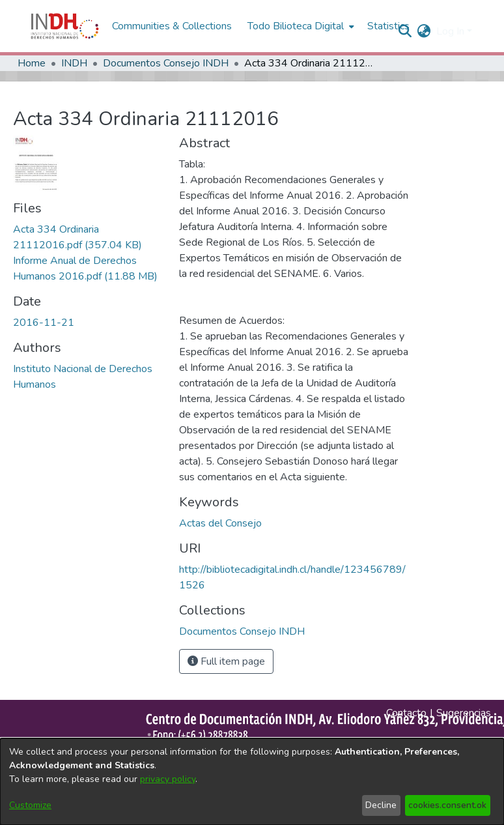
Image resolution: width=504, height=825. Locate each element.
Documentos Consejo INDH (166, 63)
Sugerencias (464, 713)
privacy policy (168, 779)
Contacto (406, 713)
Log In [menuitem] (450, 31)
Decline (381, 805)
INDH (74, 63)
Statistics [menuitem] (388, 26)
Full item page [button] (226, 661)
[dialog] (252, 782)
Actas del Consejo (220, 523)
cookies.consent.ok (447, 805)
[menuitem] (424, 31)
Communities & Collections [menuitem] (172, 26)
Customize (30, 805)
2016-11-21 (44, 323)
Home (32, 63)
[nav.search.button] (405, 31)
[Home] (65, 26)
